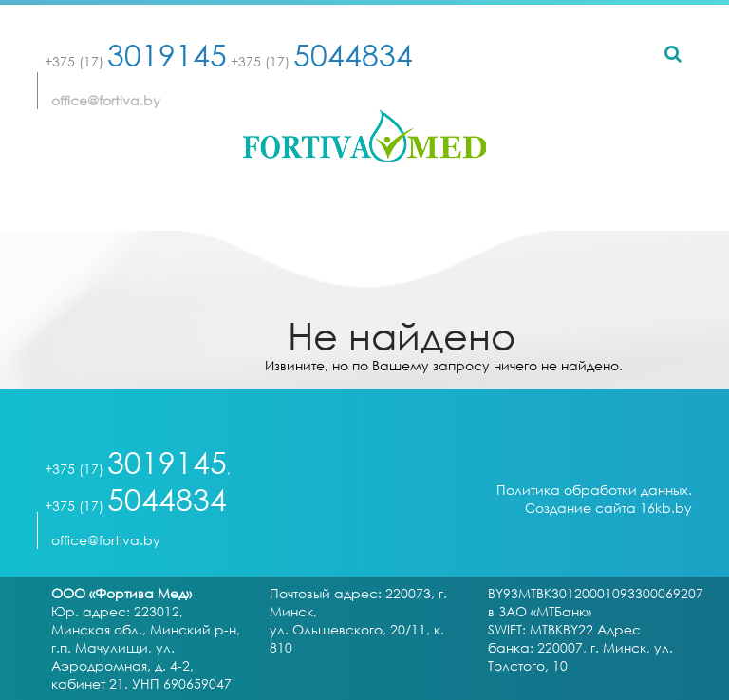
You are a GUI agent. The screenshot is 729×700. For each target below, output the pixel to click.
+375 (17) (136, 61)
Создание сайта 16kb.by (608, 508)
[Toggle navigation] (364, 204)
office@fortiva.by (106, 100)
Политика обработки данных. (594, 490)
